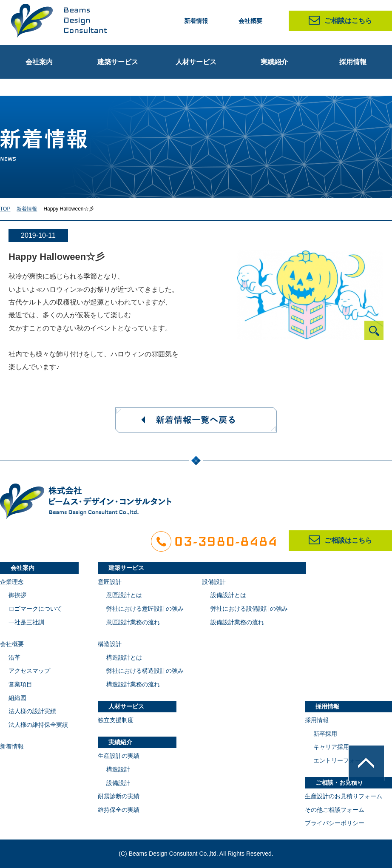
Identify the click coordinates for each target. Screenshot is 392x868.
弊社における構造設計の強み (145, 671)
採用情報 (317, 720)
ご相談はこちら (340, 21)
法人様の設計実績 (32, 711)
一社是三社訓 (26, 622)
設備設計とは (228, 595)
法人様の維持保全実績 (38, 725)
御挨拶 (17, 595)
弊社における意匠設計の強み (145, 609)
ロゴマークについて (35, 609)
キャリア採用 (331, 747)
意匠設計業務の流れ (133, 622)
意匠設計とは (124, 595)
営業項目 (20, 684)
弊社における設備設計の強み (249, 609)
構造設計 (110, 644)
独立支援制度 (116, 720)
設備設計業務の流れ (237, 622)
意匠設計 (110, 582)
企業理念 (12, 582)
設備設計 (214, 582)
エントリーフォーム (340, 760)
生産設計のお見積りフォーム (344, 796)
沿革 (14, 657)
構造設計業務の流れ (133, 684)
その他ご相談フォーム (335, 810)
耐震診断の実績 (119, 796)
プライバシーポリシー (335, 823)
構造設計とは (124, 657)
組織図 (17, 698)
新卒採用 (325, 734)
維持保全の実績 (119, 810)
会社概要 (250, 21)
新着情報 (196, 21)
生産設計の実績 (119, 756)
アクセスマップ (29, 671)
